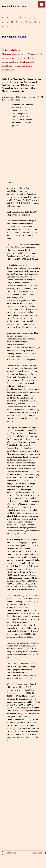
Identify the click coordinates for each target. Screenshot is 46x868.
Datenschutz (11, 853)
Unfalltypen (7, 66)
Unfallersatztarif (27, 62)
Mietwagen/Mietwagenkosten (14, 54)
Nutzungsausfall (35, 54)
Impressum (37, 853)
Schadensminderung (25, 58)
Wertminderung (9, 70)
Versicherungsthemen (23, 66)
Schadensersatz (8, 58)
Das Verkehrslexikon (14, 6)
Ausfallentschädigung (11, 50)
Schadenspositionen (10, 62)
